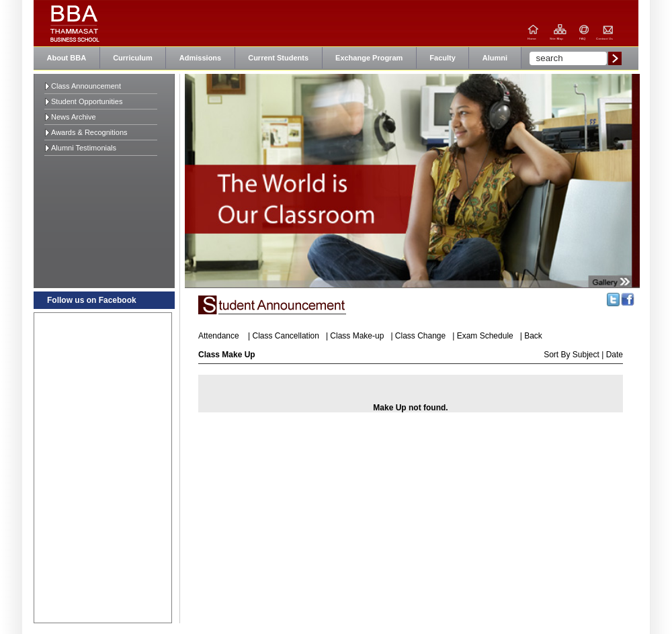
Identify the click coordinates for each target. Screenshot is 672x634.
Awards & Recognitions (89, 132)
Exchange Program (369, 58)
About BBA (67, 58)
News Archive (74, 117)
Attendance (219, 336)
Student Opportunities (87, 101)
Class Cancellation (286, 336)
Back (533, 336)
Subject (587, 355)
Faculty (443, 58)
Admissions (200, 58)
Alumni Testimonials (84, 148)
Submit (615, 58)
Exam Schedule (485, 336)
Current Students (278, 58)
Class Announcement (86, 86)
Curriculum (133, 58)
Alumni (495, 58)
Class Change (420, 336)
